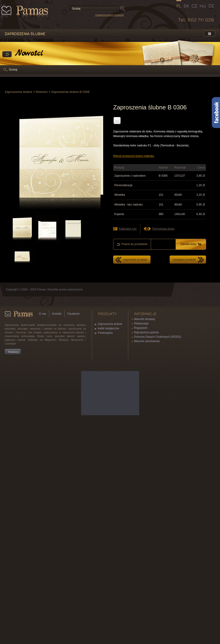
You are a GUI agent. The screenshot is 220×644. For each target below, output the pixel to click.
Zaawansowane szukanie (109, 15)
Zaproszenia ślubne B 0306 (70, 92)
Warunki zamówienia (147, 341)
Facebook (74, 314)
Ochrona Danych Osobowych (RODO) (158, 337)
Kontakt (57, 314)
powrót (7, 54)
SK (186, 6)
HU (203, 6)
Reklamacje (141, 324)
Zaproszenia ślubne (18, 92)
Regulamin (141, 328)
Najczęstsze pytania (146, 332)
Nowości (42, 92)
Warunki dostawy (145, 319)
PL (179, 6)
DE (211, 6)
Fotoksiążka (105, 333)
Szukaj (13, 70)
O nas (43, 314)
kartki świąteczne (108, 328)
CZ (194, 6)
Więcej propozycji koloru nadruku (134, 156)
